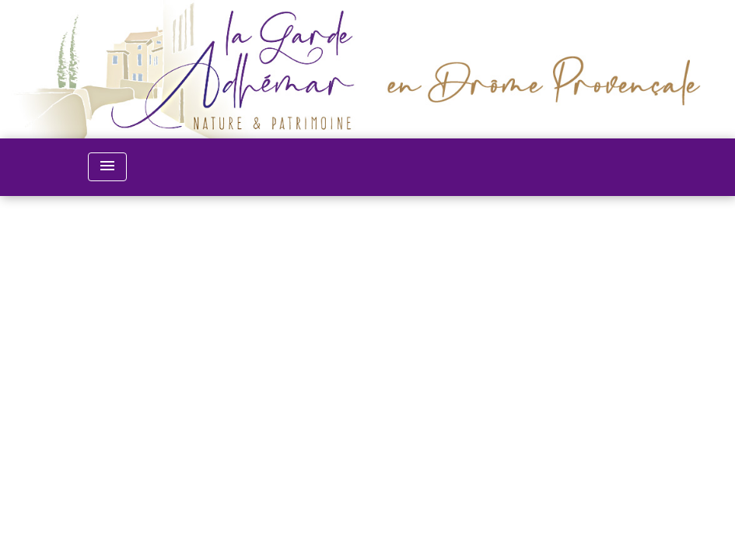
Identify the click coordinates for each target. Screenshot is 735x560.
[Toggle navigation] (107, 167)
